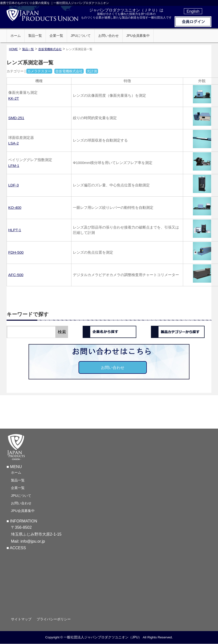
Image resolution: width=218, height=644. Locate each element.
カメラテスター (39, 71)
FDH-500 (16, 252)
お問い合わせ (113, 367)
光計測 (92, 71)
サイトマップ (21, 620)
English (193, 11)
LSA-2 (14, 143)
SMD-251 (16, 118)
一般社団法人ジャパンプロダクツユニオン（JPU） (103, 638)
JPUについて (21, 496)
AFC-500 (16, 275)
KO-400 (15, 207)
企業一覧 (18, 489)
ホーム (16, 473)
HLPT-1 (15, 230)
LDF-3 (14, 185)
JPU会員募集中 (23, 511)
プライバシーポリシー (54, 620)
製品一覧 (18, 481)
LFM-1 (14, 166)
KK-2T (14, 98)
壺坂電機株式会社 (50, 49)
